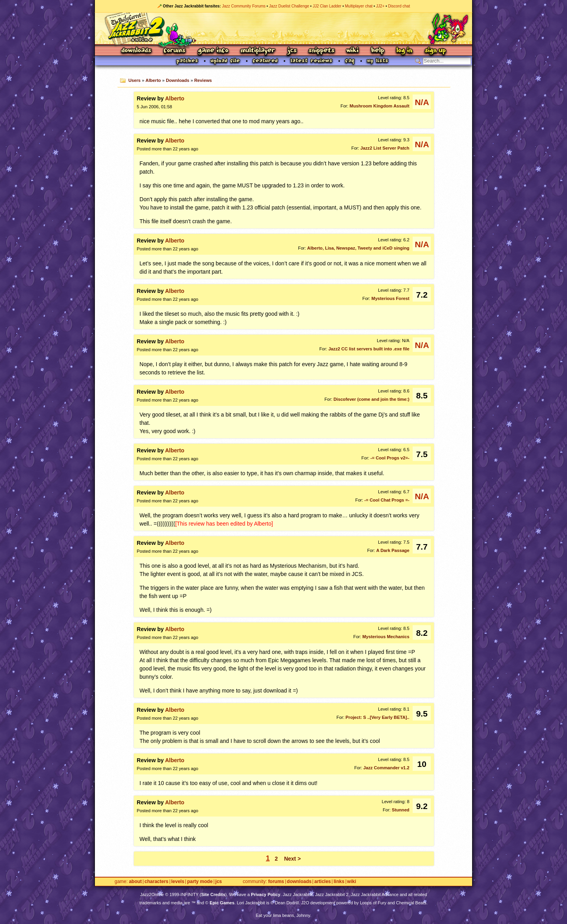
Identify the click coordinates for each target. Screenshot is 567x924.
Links (339, 882)
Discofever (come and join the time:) (372, 399)
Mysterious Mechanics (386, 637)
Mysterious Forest (390, 298)
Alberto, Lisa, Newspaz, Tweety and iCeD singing (358, 248)
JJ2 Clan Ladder (327, 6)
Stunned (401, 810)
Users (134, 80)
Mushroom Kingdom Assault (380, 106)
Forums (175, 51)
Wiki (353, 51)
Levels (178, 882)
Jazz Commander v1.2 (386, 768)
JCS (292, 51)
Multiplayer (258, 51)
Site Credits (213, 894)
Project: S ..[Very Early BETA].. (378, 717)
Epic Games (222, 903)
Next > (292, 859)
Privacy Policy (266, 894)
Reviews (203, 80)
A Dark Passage (393, 550)
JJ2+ (380, 6)
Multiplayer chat (359, 6)
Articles (322, 882)
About (135, 882)
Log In (404, 51)
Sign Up (435, 51)
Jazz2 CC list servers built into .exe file (369, 349)
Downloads (137, 51)
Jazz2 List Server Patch (385, 148)
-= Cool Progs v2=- (390, 458)
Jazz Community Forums (244, 6)
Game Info (213, 51)
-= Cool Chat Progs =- (387, 500)
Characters (157, 882)
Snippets (322, 51)
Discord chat (399, 6)
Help (378, 51)
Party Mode (200, 882)
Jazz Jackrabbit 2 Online (283, 28)
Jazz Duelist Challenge (289, 6)
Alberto (153, 80)
